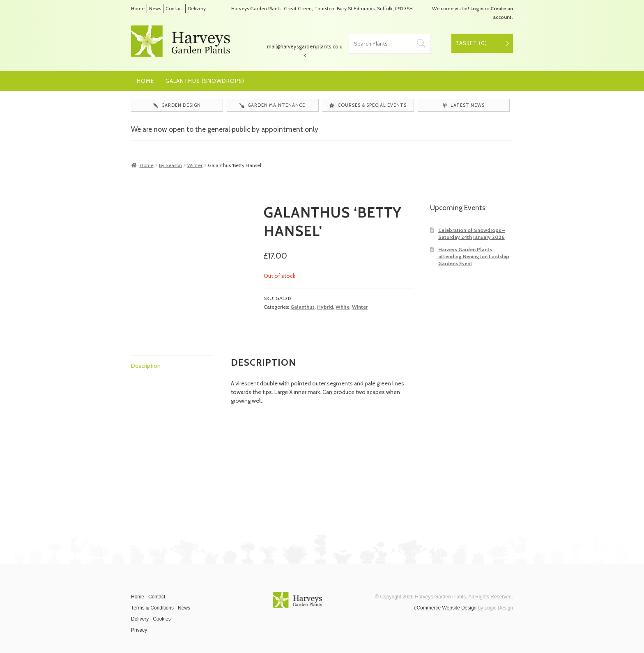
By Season (170, 165)
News (155, 8)
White (343, 307)
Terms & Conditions (152, 608)
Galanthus (302, 307)
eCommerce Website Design (445, 608)
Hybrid (325, 307)
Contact (174, 8)
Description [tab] (146, 366)
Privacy (139, 630)
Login (477, 8)
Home (138, 8)
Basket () (471, 43)
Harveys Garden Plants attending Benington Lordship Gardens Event (474, 257)
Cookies (162, 619)
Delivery (197, 8)
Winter (195, 165)
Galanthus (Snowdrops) (205, 81)
